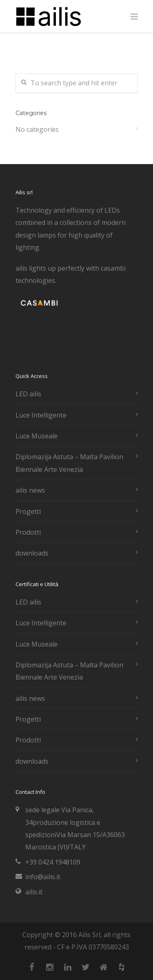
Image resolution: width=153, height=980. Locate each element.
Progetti (28, 511)
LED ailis (28, 394)
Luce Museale (37, 436)
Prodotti (28, 532)
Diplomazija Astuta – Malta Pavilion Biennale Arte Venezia (69, 463)
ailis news (30, 490)
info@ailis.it (43, 877)
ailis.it (34, 892)
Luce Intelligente (41, 415)
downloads (32, 553)
